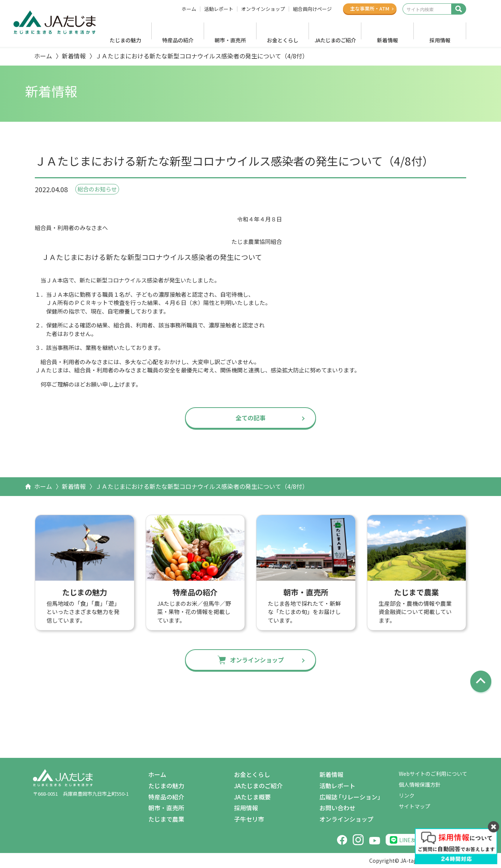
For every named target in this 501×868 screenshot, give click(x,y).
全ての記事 (251, 418)
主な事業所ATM (370, 8)
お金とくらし (283, 40)
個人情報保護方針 (420, 784)
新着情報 (388, 40)
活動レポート (219, 9)
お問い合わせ (337, 808)
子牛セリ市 (249, 819)
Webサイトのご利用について (433, 774)
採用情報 (440, 40)
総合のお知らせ (97, 189)
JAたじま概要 (252, 797)
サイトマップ (415, 806)
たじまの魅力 (125, 40)
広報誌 (351, 797)
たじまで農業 (166, 819)
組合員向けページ (312, 9)
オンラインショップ (263, 9)
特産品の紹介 (178, 40)
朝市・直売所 (230, 40)
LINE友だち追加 (418, 840)
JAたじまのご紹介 (335, 40)
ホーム (189, 9)
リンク (407, 795)
